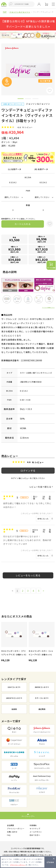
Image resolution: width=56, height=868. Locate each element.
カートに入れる (23, 224)
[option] (14, 642)
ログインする (28, 471)
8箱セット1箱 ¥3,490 (42, 249)
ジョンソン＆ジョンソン (20, 12)
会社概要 (10, 825)
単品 (14, 239)
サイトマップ (35, 829)
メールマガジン (36, 832)
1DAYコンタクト (14, 687)
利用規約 (33, 825)
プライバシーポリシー (16, 829)
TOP (5, 12)
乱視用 (14, 709)
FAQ (9, 835)
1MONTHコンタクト (14, 698)
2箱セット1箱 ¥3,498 (42, 239)
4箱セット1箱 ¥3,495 (14, 249)
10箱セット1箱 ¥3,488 (14, 260)
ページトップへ (28, 816)
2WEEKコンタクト (42, 687)
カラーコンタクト (42, 698)
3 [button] (35, 99)
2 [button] (28, 99)
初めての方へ (35, 835)
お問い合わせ (12, 832)
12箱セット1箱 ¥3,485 (42, 260)
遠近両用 (42, 709)
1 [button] (21, 99)
